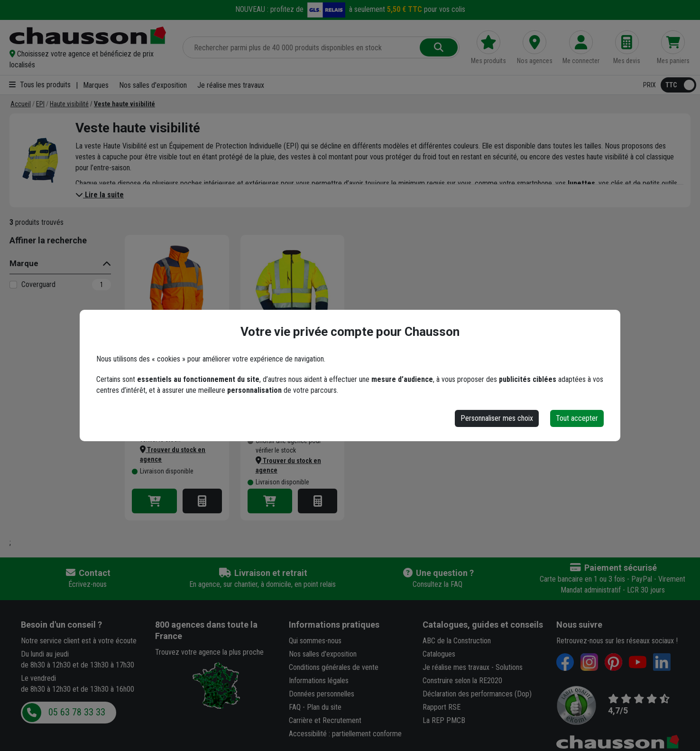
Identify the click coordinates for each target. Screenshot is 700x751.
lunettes (581, 183)
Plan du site (324, 707)
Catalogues (439, 654)
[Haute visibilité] (69, 104)
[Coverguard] (13, 285)
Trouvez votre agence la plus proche (209, 652)
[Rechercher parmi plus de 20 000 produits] (302, 47)
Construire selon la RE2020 (462, 681)
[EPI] (40, 104)
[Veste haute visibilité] (124, 104)
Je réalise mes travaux (231, 85)
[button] (90, 59)
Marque (24, 263)
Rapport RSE (442, 707)
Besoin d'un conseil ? (61, 625)
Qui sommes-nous (315, 641)
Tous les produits (40, 85)
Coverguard (38, 284)
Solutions (509, 667)
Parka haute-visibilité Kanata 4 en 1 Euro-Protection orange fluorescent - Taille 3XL (171, 371)
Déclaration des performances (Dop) (477, 694)
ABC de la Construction (457, 641)
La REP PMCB (444, 720)
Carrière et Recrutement (325, 720)
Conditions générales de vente (334, 667)
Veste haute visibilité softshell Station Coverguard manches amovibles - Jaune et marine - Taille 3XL (284, 371)
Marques (96, 85)
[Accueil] (21, 104)
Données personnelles (322, 694)
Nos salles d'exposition (153, 85)
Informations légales (319, 681)
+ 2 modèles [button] (195, 322)
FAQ (295, 707)
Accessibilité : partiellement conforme (345, 734)
